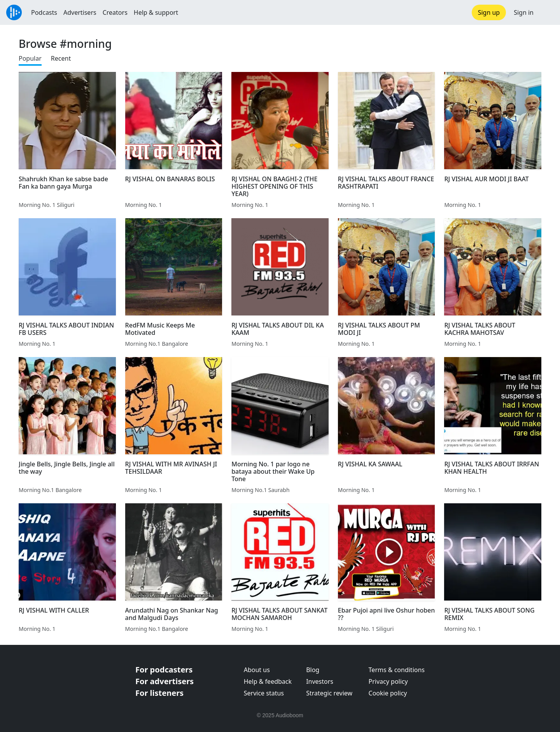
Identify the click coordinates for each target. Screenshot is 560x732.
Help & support (156, 12)
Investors (320, 681)
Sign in (524, 12)
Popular (30, 58)
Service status (264, 693)
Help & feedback (268, 681)
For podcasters (164, 670)
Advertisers (80, 12)
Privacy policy (388, 681)
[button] (547, 12)
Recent (61, 58)
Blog (313, 670)
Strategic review (329, 693)
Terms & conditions (397, 670)
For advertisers (164, 681)
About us (257, 670)
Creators (115, 12)
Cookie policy (388, 693)
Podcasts (44, 12)
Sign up (489, 12)
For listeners (159, 693)
